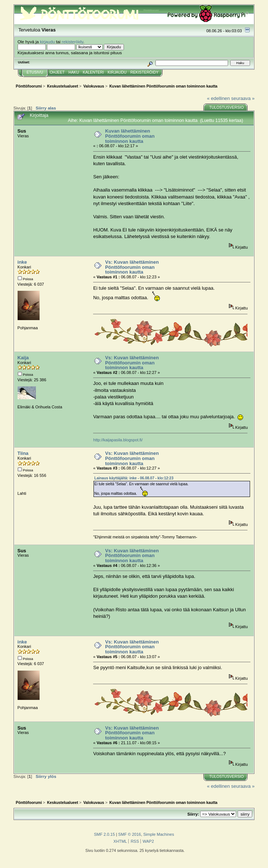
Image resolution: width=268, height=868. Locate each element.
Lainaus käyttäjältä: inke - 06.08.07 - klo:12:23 (134, 478)
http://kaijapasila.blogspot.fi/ (118, 440)
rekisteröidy (72, 42)
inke (22, 262)
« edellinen (219, 98)
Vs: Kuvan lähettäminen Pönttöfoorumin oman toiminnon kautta (132, 267)
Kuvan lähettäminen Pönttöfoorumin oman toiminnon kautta (130, 136)
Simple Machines (159, 834)
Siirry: (193, 814)
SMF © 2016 (129, 834)
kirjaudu (47, 42)
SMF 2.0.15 (104, 834)
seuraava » (243, 98)
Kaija (23, 358)
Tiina (23, 453)
